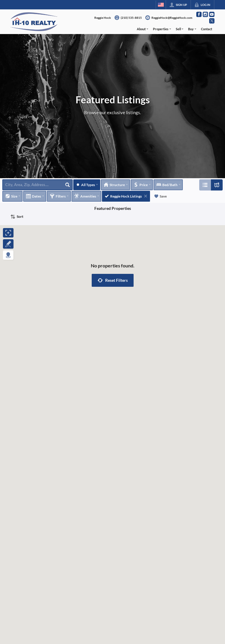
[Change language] (161, 5)
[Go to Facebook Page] (199, 14)
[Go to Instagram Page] (205, 14)
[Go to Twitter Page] (212, 21)
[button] (113, 280)
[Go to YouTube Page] (212, 14)
